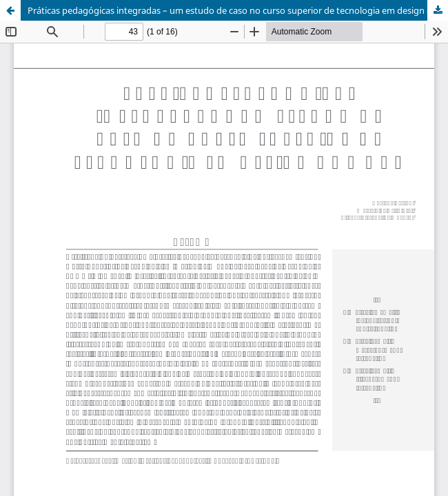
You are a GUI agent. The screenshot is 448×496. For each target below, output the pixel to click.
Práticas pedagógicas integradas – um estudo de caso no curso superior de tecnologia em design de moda (238, 10)
